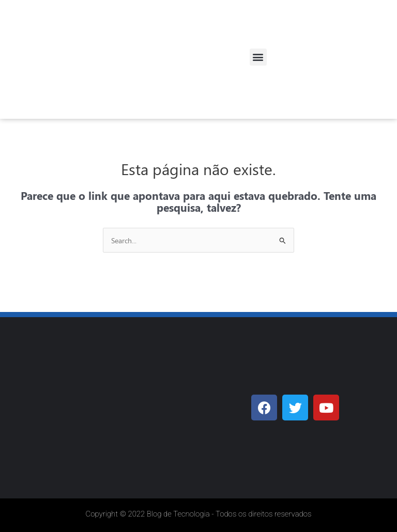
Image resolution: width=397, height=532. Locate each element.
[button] (258, 57)
